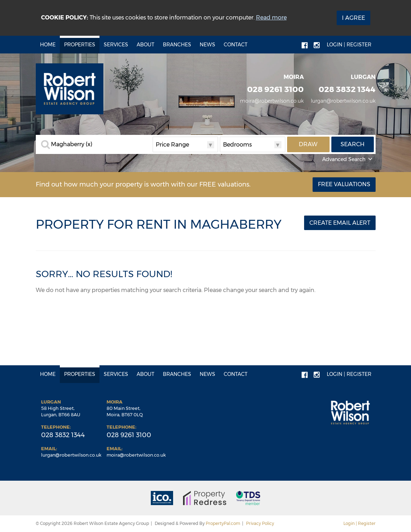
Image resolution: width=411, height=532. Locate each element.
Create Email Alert (340, 223)
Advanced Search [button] (348, 159)
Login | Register (349, 45)
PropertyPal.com (223, 523)
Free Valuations (344, 184)
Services (116, 45)
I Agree (353, 18)
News (207, 45)
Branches (177, 45)
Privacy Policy (260, 523)
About (145, 45)
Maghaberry (72, 144)
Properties (80, 45)
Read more (271, 18)
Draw (308, 144)
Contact (236, 45)
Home (48, 45)
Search (353, 144)
